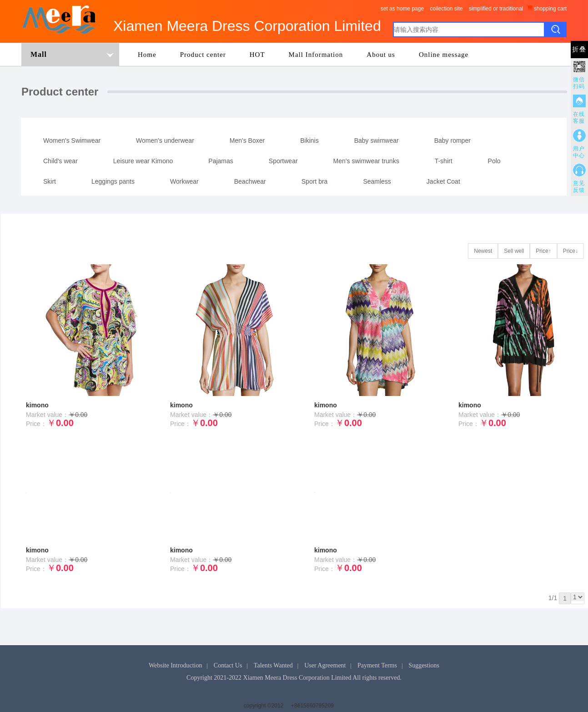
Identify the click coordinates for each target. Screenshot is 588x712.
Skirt (50, 181)
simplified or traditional (496, 9)
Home (147, 55)
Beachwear (250, 181)
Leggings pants (113, 181)
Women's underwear (165, 140)
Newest (483, 251)
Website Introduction (175, 665)
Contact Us (228, 665)
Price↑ (543, 251)
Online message (444, 55)
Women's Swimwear (72, 140)
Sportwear (283, 161)
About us (381, 55)
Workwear (184, 181)
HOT (257, 55)
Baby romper (452, 140)
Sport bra (315, 181)
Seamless (377, 181)
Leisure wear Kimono (143, 161)
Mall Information (316, 55)
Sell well (514, 251)
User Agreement (325, 665)
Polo (494, 161)
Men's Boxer (247, 140)
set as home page (402, 9)
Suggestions (424, 665)
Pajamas (221, 161)
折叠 (579, 49)
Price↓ (570, 251)
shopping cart (547, 8)
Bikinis (309, 140)
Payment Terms (377, 665)
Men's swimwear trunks (366, 161)
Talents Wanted (273, 665)
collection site (446, 9)
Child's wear (60, 161)
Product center (203, 55)
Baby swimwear (377, 140)
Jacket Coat (443, 181)
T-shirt (444, 161)
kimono (37, 405)
